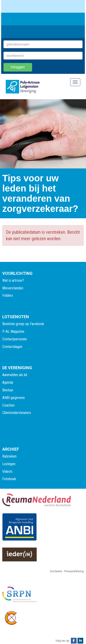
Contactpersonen (15, 339)
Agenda (8, 382)
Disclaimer (56, 571)
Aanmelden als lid (15, 375)
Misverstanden (13, 288)
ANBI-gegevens (14, 398)
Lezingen (9, 464)
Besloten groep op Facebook (23, 324)
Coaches (8, 405)
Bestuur (8, 390)
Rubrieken (9, 456)
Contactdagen (12, 347)
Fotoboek (9, 479)
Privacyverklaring (74, 571)
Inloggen (18, 67)
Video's (7, 472)
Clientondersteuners (17, 413)
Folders (8, 295)
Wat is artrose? (13, 280)
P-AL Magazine (13, 331)
